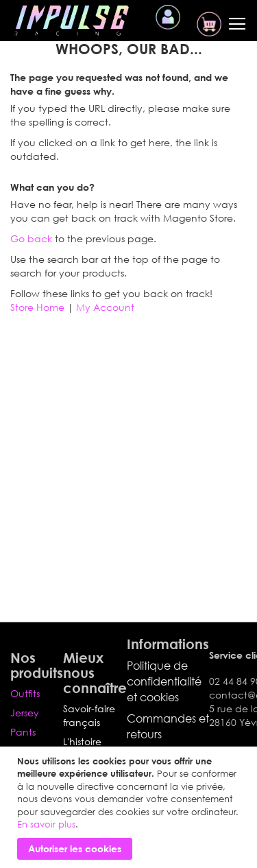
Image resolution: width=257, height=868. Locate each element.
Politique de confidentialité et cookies (164, 681)
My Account (105, 307)
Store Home (37, 307)
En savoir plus (46, 824)
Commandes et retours (168, 726)
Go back (31, 238)
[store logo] (71, 21)
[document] (130, 807)
